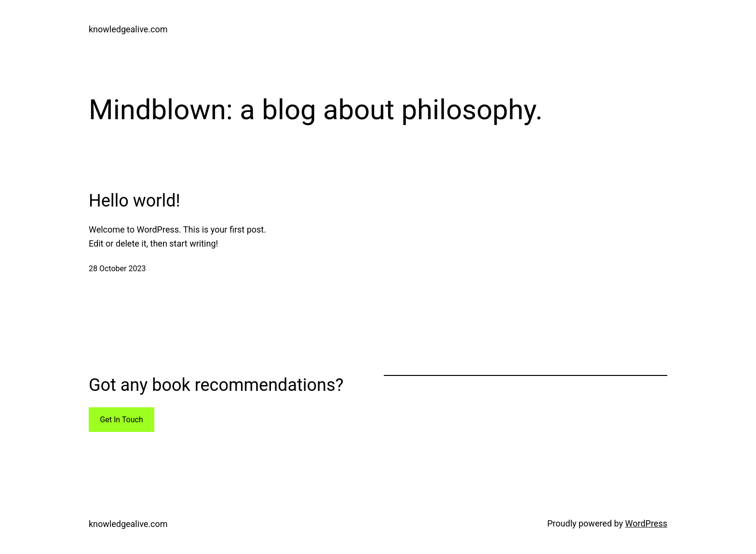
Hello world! (135, 201)
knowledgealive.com (128, 29)
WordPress (646, 523)
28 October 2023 (117, 269)
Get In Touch (121, 420)
